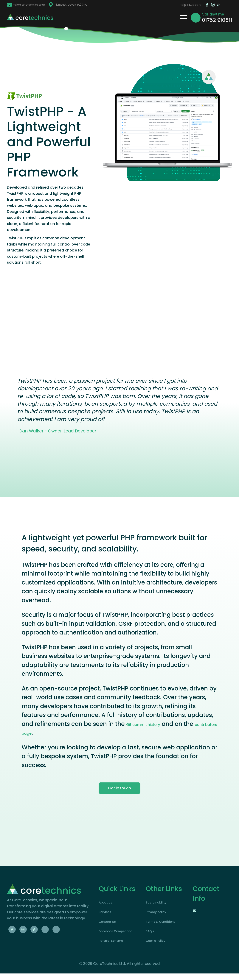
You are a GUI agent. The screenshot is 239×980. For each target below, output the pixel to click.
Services (106, 912)
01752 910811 (217, 20)
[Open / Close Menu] (184, 18)
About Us (107, 903)
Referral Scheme (114, 947)
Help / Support (181, 5)
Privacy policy (159, 912)
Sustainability (158, 903)
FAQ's (151, 931)
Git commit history (143, 725)
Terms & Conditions (164, 922)
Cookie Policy (158, 941)
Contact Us (109, 922)
